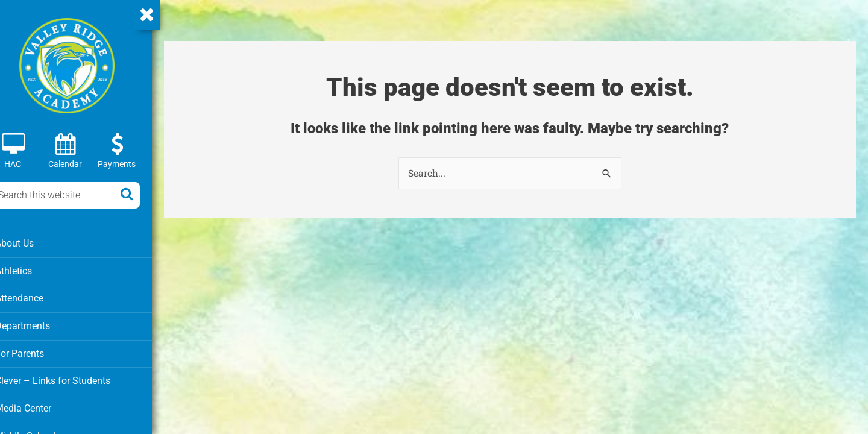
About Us (31, 243)
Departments (38, 324)
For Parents (35, 351)
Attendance (35, 297)
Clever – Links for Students (67, 379)
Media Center (39, 406)
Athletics (30, 270)
